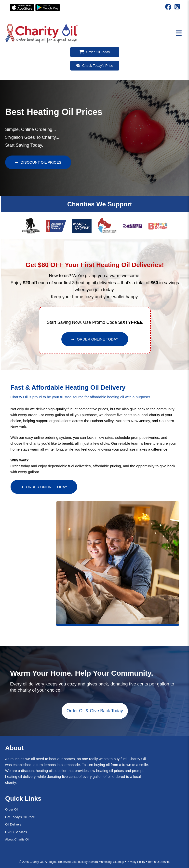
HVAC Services (16, 832)
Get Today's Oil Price (20, 817)
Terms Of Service (159, 862)
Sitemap (119, 862)
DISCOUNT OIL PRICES (38, 162)
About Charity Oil (17, 839)
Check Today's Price (95, 66)
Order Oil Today (95, 52)
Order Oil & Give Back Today (95, 711)
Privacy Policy (136, 862)
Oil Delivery (13, 824)
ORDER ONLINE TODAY (95, 339)
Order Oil (12, 809)
